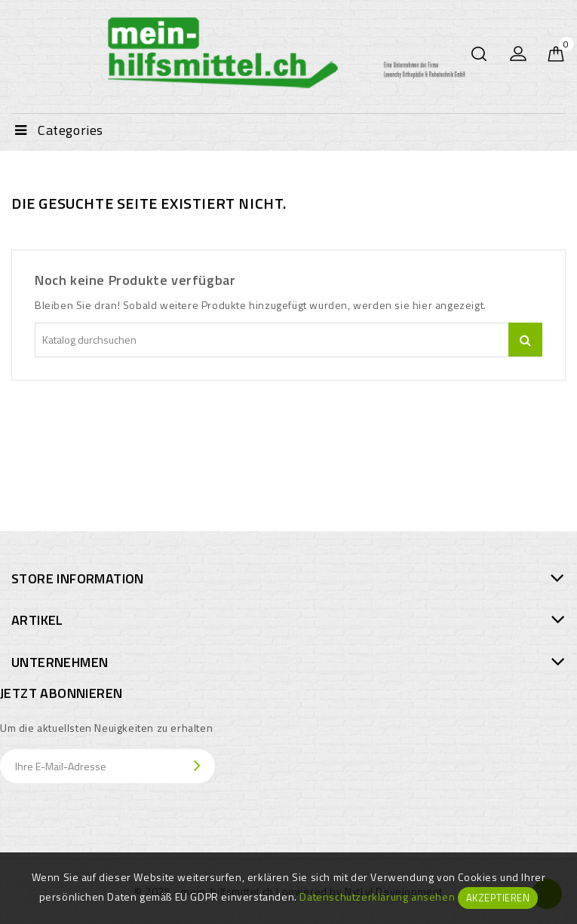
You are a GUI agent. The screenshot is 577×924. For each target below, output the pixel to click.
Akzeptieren (498, 898)
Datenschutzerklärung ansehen (377, 896)
